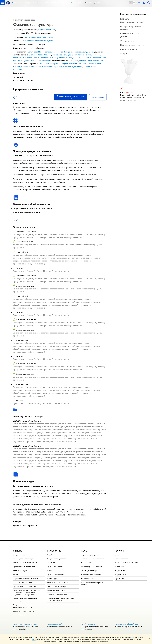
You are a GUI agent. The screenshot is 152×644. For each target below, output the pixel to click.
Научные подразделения (91, 555)
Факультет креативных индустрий (40, 41)
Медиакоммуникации (47, 30)
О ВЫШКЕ (18, 551)
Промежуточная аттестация (132, 45)
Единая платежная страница (24, 611)
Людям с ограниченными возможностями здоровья (23, 606)
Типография (120, 567)
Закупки (16, 575)
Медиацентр (120, 571)
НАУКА (84, 551)
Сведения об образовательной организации (25, 600)
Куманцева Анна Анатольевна (79, 58)
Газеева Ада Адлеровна (85, 52)
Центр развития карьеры (57, 586)
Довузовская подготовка (57, 559)
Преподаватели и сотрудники (25, 567)
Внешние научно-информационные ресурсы (95, 583)
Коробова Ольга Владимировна (26, 58)
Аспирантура (52, 578)
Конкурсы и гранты (88, 578)
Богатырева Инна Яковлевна (40, 52)
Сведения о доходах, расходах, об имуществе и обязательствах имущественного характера (27, 593)
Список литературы (129, 49)
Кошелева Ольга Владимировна (53, 58)
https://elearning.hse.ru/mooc (127, 624)
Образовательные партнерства (59, 594)
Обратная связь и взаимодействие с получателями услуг (61, 599)
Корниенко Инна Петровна (89, 55)
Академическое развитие (91, 575)
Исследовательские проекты (92, 559)
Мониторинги (87, 563)
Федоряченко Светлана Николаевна (37, 67)
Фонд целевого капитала (23, 582)
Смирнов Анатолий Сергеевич (73, 64)
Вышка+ (50, 571)
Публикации (120, 578)
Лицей (49, 555)
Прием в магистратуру (56, 575)
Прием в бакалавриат (55, 567)
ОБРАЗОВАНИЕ (54, 551)
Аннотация (125, 18)
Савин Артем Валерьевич (49, 64)
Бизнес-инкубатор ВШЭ (56, 590)
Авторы (123, 53)
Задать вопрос (98, 97)
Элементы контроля (129, 41)
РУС (131, 3)
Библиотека (120, 555)
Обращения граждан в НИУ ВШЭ (26, 578)
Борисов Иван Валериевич (63, 52)
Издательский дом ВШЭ (124, 559)
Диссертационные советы (91, 567)
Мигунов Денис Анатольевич (91, 61)
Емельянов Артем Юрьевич (40, 55)
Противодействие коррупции (25, 586)
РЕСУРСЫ (120, 551)
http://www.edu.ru (88, 624)
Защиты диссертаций (89, 571)
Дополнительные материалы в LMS (71, 97)
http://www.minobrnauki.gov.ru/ (25, 624)
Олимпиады (51, 563)
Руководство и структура (23, 559)
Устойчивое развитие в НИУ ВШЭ (26, 563)
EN (134, 3)
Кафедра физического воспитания (38, 37)
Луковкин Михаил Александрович (37, 61)
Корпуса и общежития (22, 571)
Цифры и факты (19, 555)
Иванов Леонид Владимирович (65, 55)
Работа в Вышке (19, 615)
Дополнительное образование (59, 582)
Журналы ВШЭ (121, 575)
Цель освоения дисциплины (132, 22)
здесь (132, 637)
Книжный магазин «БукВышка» (126, 563)
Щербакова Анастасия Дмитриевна (68, 67)
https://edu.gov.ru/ (54, 624)
